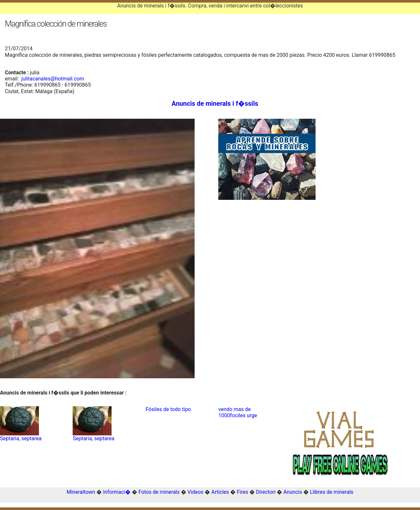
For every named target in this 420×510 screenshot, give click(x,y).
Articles (220, 492)
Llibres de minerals (332, 492)
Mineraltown (81, 492)
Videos (195, 492)
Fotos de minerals (159, 492)
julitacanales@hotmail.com (53, 79)
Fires (242, 492)
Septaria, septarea (21, 438)
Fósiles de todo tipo (168, 409)
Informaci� (117, 492)
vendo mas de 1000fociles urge (238, 412)
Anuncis (293, 492)
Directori (266, 492)
